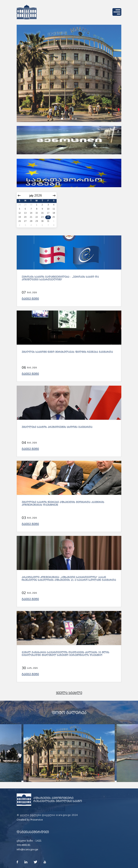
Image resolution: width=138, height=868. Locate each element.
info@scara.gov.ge (27, 850)
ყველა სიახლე (69, 693)
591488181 (24, 845)
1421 (39, 841)
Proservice (37, 820)
